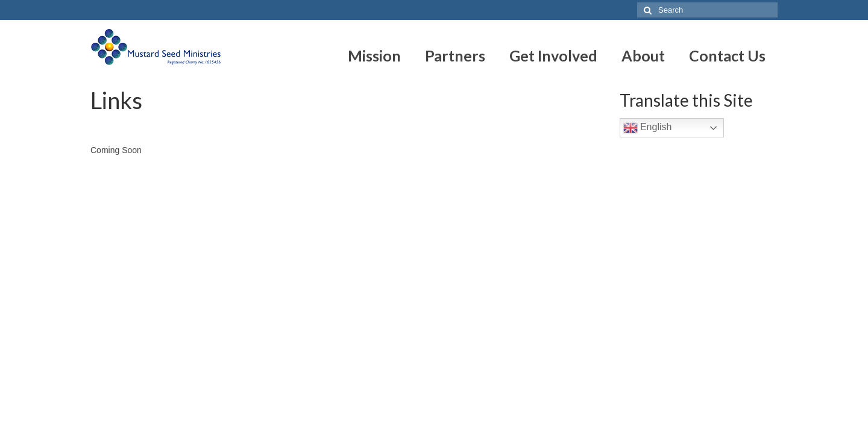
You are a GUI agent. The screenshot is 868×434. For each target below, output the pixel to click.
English (648, 128)
